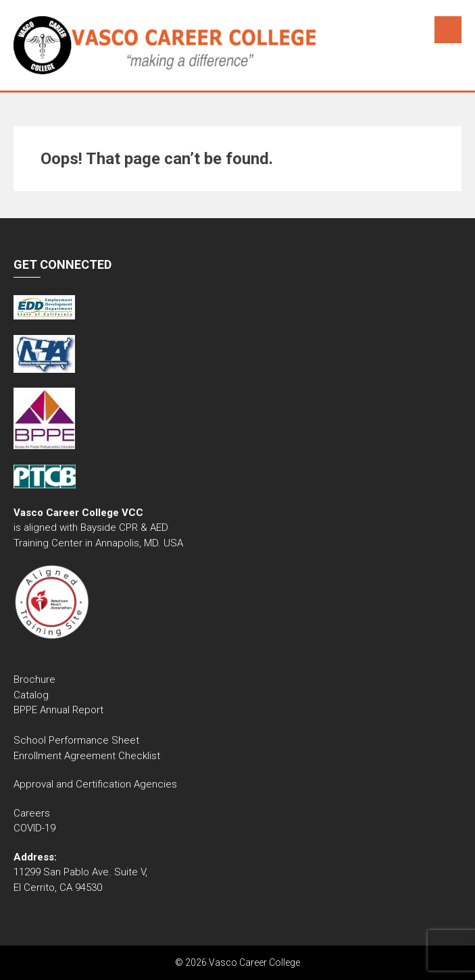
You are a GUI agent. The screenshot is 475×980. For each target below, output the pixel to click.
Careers (32, 813)
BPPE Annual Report (58, 710)
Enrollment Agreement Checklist (87, 756)
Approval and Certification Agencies (95, 784)
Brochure (34, 679)
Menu (448, 30)
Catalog (32, 695)
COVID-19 (34, 828)
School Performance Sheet (76, 740)
